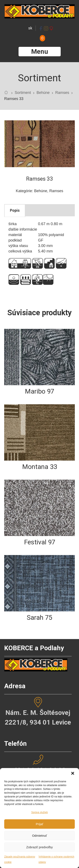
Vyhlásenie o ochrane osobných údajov (56, 859)
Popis (15, 210)
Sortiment (23, 93)
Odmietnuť (39, 836)
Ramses (62, 93)
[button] (73, 773)
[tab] (15, 211)
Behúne (43, 93)
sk (30, 28)
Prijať (40, 824)
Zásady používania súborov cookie (20, 859)
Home (7, 93)
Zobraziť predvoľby (40, 847)
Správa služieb (39, 812)
